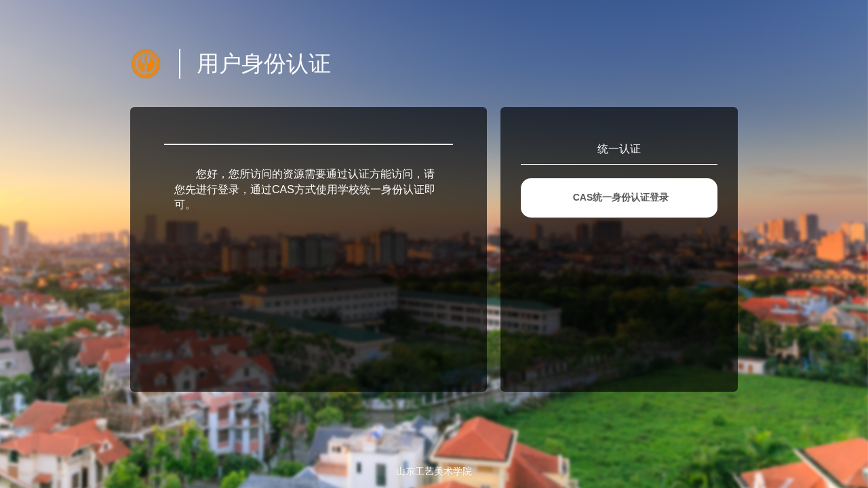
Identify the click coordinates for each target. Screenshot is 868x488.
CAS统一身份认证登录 (621, 197)
